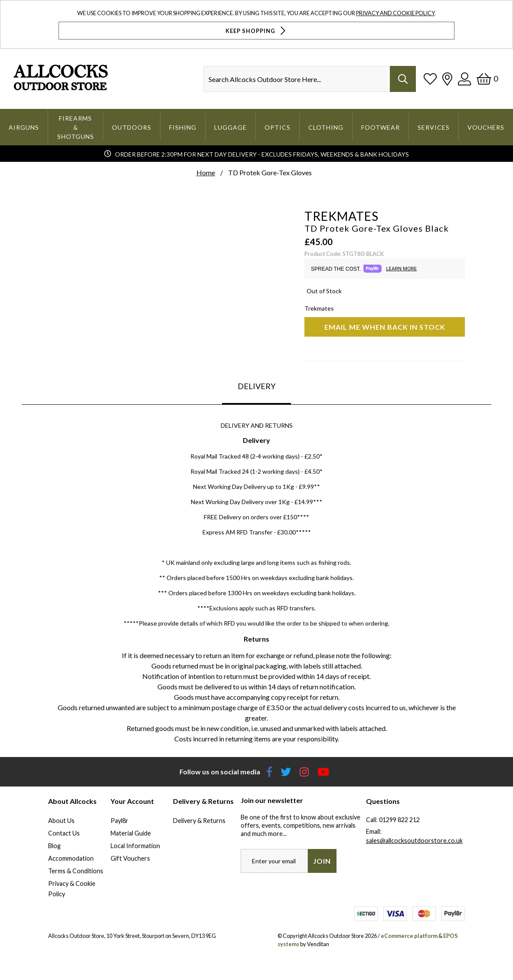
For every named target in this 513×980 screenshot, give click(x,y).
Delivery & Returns (199, 821)
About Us (61, 821)
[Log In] (464, 79)
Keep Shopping (256, 31)
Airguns (24, 127)
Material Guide (131, 833)
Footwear (381, 127)
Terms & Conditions (76, 871)
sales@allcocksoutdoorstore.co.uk (414, 841)
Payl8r (119, 821)
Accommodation (71, 858)
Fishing (183, 127)
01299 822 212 (399, 820)
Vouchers (486, 127)
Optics (278, 127)
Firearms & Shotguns (76, 127)
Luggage (230, 127)
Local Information (135, 846)
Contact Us (64, 833)
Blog (54, 846)
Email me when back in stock (385, 327)
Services (434, 127)
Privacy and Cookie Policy (395, 13)
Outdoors (132, 127)
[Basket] (487, 79)
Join (322, 861)
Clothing (326, 127)
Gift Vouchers (130, 858)
